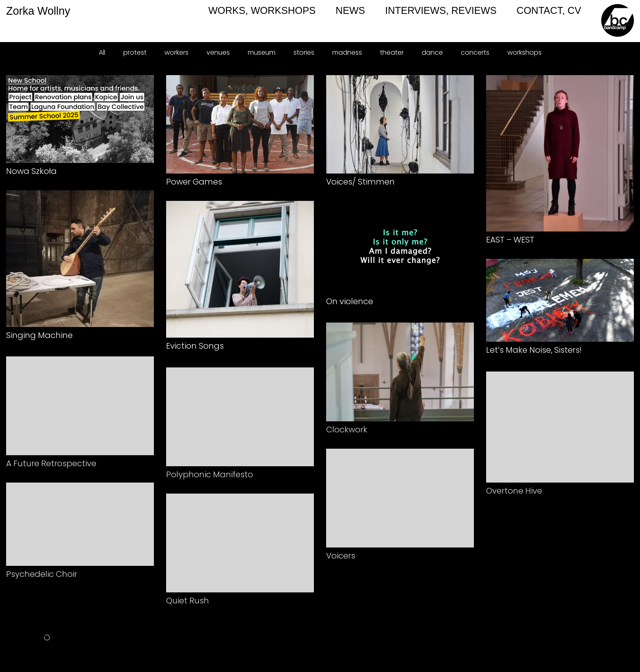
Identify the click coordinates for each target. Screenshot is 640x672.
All (102, 52)
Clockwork (347, 434)
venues (218, 52)
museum (262, 52)
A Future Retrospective (51, 469)
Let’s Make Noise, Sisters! (534, 350)
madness (347, 52)
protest (135, 52)
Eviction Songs (195, 346)
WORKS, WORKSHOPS (262, 10)
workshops (524, 52)
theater (392, 52)
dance (432, 52)
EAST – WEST (510, 240)
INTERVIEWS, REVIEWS (441, 10)
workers (177, 52)
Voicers (341, 561)
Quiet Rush (188, 605)
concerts (475, 52)
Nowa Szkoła (31, 171)
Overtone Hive (514, 496)
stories (304, 52)
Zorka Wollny (7, 11)
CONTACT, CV (549, 10)
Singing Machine (39, 335)
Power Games (194, 182)
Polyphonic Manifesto (210, 479)
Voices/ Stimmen (360, 182)
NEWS (350, 10)
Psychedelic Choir (42, 579)
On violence (350, 301)
